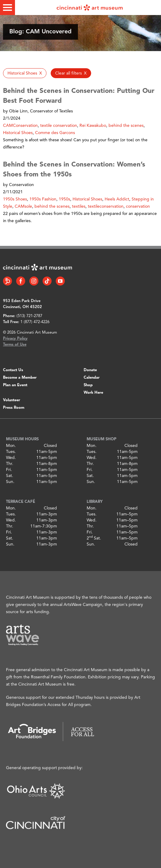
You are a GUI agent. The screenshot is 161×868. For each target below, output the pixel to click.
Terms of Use (15, 345)
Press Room (14, 408)
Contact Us (13, 370)
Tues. (11, 452)
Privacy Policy (15, 339)
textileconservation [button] (106, 206)
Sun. (10, 482)
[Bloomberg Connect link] (7, 281)
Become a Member (20, 378)
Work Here (93, 393)
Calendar (92, 378)
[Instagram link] (34, 281)
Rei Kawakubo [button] (93, 126)
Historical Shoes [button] (18, 133)
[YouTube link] (60, 281)
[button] (25, 73)
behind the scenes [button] (126, 126)
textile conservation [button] (59, 126)
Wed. (11, 458)
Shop (88, 385)
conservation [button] (138, 206)
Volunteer (12, 400)
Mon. (11, 446)
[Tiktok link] (47, 281)
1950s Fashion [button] (43, 199)
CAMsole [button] (23, 206)
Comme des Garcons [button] (55, 133)
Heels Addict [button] (117, 199)
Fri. (9, 470)
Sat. (10, 476)
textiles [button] (79, 206)
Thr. (10, 464)
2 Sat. (94, 538)
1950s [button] (64, 199)
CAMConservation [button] (20, 126)
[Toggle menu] (7, 8)
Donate (90, 370)
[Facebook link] (21, 281)
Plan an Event (15, 385)
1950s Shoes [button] (15, 199)
